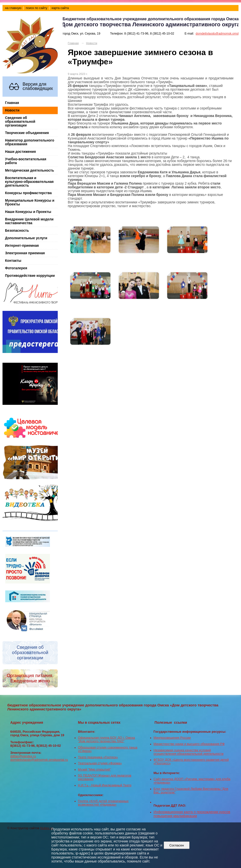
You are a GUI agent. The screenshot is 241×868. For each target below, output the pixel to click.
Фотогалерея (16, 268)
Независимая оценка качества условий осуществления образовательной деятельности (189, 752)
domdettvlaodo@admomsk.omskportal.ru (39, 760)
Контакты (13, 261)
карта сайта (60, 8)
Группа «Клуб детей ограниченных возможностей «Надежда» (103, 803)
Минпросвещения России (172, 738)
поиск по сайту (36, 8)
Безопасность (17, 231)
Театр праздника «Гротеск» (98, 757)
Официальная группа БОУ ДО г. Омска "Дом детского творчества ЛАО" (107, 739)
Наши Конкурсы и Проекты (28, 212)
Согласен (177, 845)
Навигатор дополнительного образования (30, 142)
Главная (12, 103)
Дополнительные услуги (26, 238)
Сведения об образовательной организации (20, 122)
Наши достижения (20, 152)
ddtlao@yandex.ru (23, 756)
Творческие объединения (27, 133)
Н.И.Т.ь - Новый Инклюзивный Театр (105, 785)
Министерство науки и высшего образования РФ (189, 744)
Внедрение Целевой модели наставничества (29, 221)
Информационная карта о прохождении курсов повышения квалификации (192, 814)
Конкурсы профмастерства (28, 193)
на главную (13, 8)
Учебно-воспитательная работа (26, 161)
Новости (12, 110)
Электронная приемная (25, 253)
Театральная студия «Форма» (100, 763)
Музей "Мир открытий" (95, 770)
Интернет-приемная (22, 246)
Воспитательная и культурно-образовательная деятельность (29, 182)
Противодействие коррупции (30, 276)
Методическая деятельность (29, 170)
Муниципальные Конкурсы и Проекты (30, 202)
